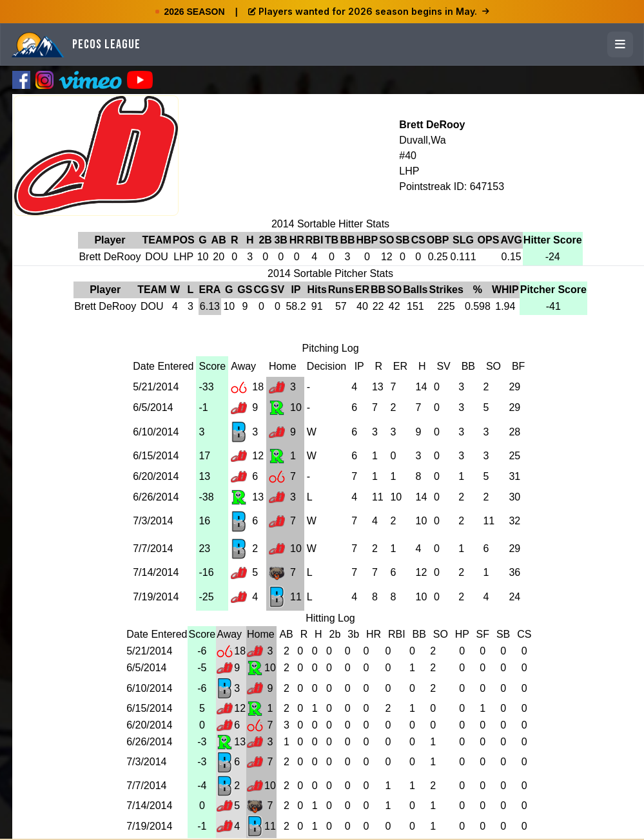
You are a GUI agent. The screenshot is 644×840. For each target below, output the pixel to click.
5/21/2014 (156, 387)
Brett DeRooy (432, 125)
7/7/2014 (153, 549)
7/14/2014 (156, 572)
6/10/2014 (156, 432)
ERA (210, 290)
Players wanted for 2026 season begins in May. (369, 11)
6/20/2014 (156, 476)
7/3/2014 (153, 521)
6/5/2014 (153, 407)
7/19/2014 (156, 597)
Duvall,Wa (422, 140)
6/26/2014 (156, 497)
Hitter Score (553, 240)
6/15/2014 (156, 456)
